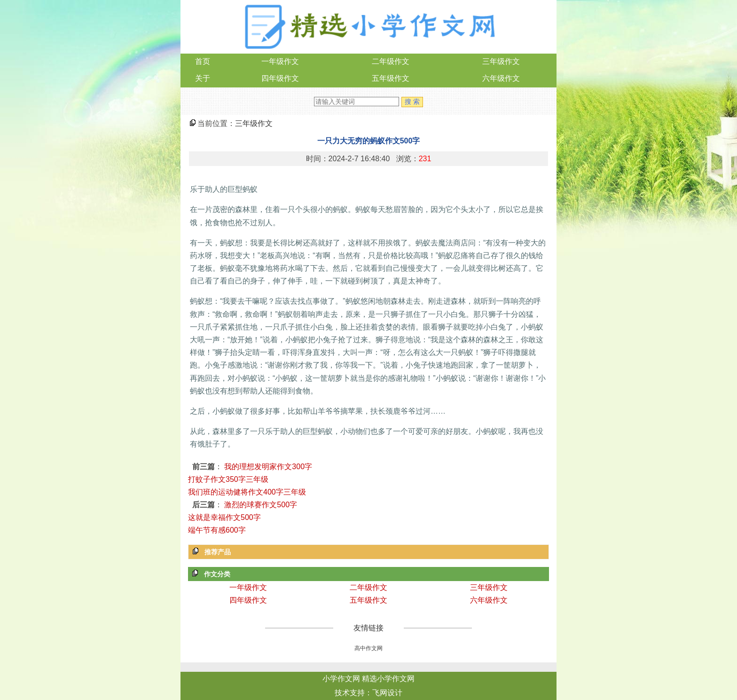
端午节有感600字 (217, 530)
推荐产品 (218, 552)
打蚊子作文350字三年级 (228, 479)
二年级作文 (391, 61)
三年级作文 (501, 61)
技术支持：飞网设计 (368, 693)
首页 (203, 61)
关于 (203, 78)
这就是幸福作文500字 (224, 517)
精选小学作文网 (388, 679)
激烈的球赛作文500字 (261, 505)
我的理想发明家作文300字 (268, 467)
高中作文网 (368, 648)
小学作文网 (341, 679)
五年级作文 (391, 78)
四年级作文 (280, 78)
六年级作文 (501, 78)
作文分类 (217, 574)
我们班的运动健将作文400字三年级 (247, 492)
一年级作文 (280, 61)
